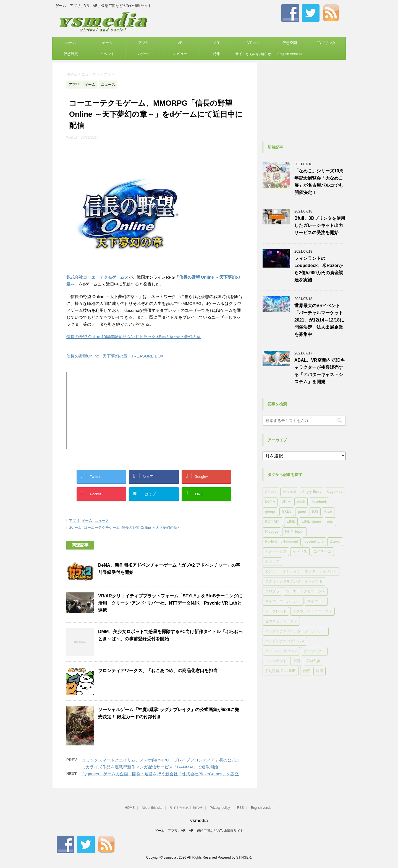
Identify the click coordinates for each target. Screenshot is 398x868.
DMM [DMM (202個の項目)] (286, 502)
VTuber (253, 43)
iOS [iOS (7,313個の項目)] (315, 512)
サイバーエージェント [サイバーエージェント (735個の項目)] (283, 601)
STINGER (243, 857)
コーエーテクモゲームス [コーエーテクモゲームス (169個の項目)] (305, 591)
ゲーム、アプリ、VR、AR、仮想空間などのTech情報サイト (199, 831)
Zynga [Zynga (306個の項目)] (335, 542)
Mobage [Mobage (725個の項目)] (272, 532)
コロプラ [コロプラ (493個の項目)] (272, 591)
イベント (107, 54)
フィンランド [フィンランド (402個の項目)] (276, 661)
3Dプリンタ (326, 43)
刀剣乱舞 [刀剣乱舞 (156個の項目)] (313, 661)
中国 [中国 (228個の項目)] (296, 661)
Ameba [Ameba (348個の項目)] (271, 492)
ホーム (71, 43)
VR (180, 43)
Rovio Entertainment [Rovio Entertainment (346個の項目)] (282, 542)
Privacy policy (220, 808)
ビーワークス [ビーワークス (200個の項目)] (314, 651)
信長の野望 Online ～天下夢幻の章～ (151, 528)
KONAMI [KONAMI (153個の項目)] (273, 522)
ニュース (102, 521)
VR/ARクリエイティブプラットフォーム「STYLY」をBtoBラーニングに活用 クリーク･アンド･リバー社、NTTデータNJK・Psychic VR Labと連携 (170, 603)
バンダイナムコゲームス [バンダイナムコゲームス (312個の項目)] (285, 641)
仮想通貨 (71, 54)
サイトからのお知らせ (253, 54)
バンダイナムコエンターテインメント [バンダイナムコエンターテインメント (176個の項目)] (296, 631)
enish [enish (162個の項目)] (301, 502)
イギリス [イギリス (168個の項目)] (300, 552)
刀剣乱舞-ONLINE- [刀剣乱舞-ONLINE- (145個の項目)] (281, 671)
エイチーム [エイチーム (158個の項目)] (322, 552)
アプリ (144, 43)
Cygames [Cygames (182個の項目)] (335, 492)
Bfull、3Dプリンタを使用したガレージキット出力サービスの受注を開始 (320, 225)
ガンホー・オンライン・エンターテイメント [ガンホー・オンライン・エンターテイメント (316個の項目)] (301, 572)
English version (289, 54)
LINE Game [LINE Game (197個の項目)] (311, 522)
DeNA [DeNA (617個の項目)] (270, 502)
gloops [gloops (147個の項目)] (270, 512)
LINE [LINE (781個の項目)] (291, 522)
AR (216, 43)
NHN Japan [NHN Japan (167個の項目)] (294, 532)
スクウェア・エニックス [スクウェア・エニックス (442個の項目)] (312, 611)
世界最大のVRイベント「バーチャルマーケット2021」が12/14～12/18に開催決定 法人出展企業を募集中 (319, 320)
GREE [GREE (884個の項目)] (287, 512)
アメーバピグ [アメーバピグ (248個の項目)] (276, 552)
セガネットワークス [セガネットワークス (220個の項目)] (281, 621)
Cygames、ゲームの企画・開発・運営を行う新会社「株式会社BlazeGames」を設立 (160, 774)
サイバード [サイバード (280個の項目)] (316, 601)
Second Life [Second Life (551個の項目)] (314, 542)
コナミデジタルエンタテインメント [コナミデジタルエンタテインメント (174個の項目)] (294, 581)
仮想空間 (290, 43)
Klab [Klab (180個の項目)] (328, 512)
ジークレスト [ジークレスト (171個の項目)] (276, 611)
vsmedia (199, 821)
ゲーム (107, 43)
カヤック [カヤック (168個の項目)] (272, 562)
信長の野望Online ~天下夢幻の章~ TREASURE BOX (115, 356)
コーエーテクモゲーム (102, 528)
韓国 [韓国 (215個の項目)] (320, 671)
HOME (130, 808)
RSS (241, 808)
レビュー (180, 54)
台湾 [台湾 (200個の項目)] (306, 671)
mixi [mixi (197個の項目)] (330, 522)
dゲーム (75, 528)
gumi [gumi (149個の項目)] (302, 512)
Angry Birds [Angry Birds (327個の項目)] (311, 492)
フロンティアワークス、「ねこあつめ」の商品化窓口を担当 (158, 671)
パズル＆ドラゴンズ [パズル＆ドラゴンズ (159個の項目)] (281, 651)
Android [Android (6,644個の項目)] (289, 492)
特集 (217, 54)
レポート (144, 54)
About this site (152, 808)
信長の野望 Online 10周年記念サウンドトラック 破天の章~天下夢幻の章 (133, 337)
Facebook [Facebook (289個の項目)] (319, 502)
